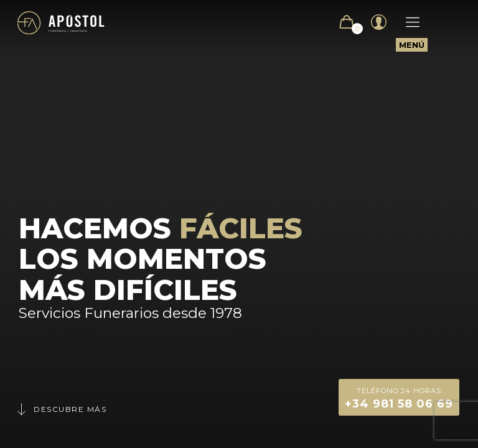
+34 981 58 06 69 (399, 397)
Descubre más (61, 409)
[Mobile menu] (406, 22)
